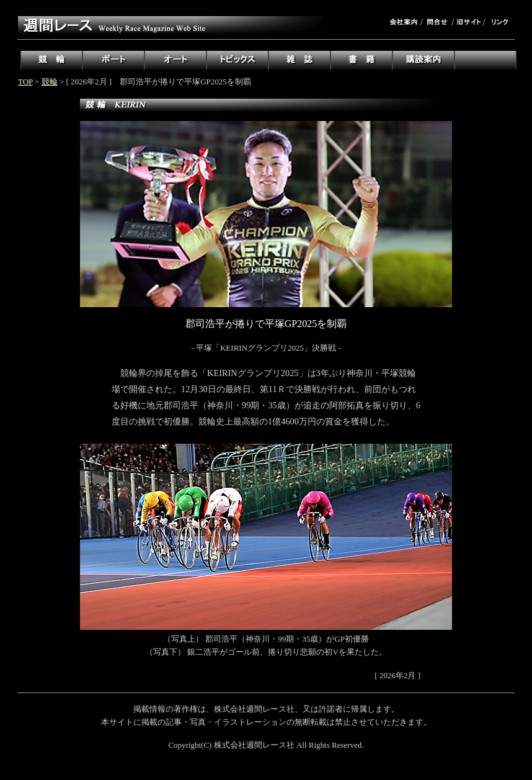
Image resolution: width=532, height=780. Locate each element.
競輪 (50, 82)
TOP (25, 82)
